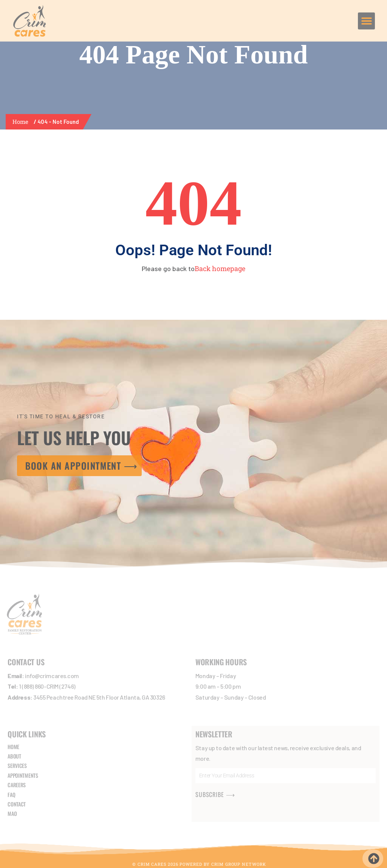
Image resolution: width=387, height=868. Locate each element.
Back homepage (220, 268)
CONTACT (17, 804)
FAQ (11, 795)
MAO (12, 814)
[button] (366, 21)
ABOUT (14, 756)
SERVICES (17, 766)
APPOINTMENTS (23, 775)
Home (22, 122)
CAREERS (17, 785)
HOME (13, 747)
